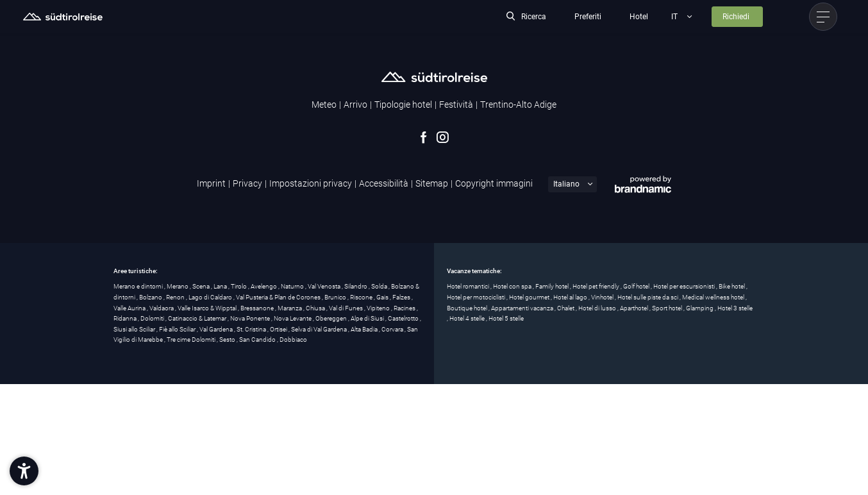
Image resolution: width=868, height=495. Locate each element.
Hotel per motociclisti (477, 297)
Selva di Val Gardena (320, 329)
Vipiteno (379, 308)
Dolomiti (153, 318)
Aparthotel (635, 308)
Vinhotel (603, 297)
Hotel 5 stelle (506, 318)
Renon (176, 297)
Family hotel (553, 286)
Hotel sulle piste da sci (648, 297)
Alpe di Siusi (368, 318)
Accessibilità (384, 183)
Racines (405, 308)
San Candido (258, 340)
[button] (24, 471)
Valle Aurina (130, 308)
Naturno (293, 286)
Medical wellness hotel (714, 297)
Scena (202, 286)
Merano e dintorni (139, 286)
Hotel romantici (469, 286)
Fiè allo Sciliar (178, 329)
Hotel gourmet (530, 297)
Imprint (211, 183)
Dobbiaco (293, 340)
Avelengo (264, 286)
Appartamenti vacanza (523, 308)
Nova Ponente (251, 318)
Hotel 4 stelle (468, 318)
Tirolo (239, 286)
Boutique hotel (468, 308)
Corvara (393, 329)
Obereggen (332, 318)
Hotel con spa (513, 286)
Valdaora (162, 308)
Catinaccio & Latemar (198, 318)
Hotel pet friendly (597, 286)
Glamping (700, 308)
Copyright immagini (494, 183)
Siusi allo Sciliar (135, 329)
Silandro (356, 286)
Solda (380, 286)
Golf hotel (637, 286)
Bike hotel (732, 286)
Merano (178, 286)
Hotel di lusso (598, 308)
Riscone (362, 297)
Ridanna (126, 318)
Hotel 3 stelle (735, 308)
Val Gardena (217, 329)
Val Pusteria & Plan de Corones (279, 297)
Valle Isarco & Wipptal (208, 308)
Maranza (290, 308)
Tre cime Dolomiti (192, 340)
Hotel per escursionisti (685, 286)
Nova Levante (293, 318)
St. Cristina (252, 329)
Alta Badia (365, 329)
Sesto (228, 340)
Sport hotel (668, 308)
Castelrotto (404, 318)
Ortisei (279, 329)
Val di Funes (346, 308)
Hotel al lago (571, 297)
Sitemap (432, 183)
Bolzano (151, 297)
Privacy (247, 183)
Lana (221, 286)
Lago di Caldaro (211, 297)
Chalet (566, 308)
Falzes (402, 297)
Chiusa (316, 308)
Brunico (336, 297)
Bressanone (258, 308)
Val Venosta (325, 286)
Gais (383, 297)
